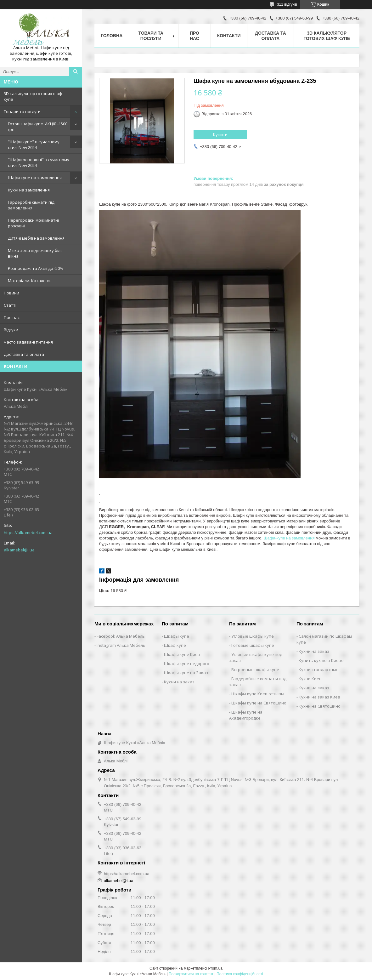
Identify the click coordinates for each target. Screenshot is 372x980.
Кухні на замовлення (29, 190)
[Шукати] (76, 71)
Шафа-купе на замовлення (289, 538)
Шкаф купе (175, 645)
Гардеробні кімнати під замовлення (31, 205)
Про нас (12, 317)
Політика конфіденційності (240, 974)
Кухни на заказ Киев (319, 697)
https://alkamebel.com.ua (28, 533)
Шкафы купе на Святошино (259, 703)
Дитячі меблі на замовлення (36, 238)
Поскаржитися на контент (191, 974)
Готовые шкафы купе (253, 645)
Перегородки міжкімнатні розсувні (33, 223)
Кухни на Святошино (320, 706)
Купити (220, 134)
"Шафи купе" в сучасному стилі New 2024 (34, 145)
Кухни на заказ (179, 682)
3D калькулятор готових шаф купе (33, 96)
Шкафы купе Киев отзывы (258, 694)
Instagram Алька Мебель (121, 645)
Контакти (229, 36)
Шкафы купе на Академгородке (246, 715)
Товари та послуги (22, 111)
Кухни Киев (310, 679)
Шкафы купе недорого (187, 664)
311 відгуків (287, 4)
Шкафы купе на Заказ (186, 673)
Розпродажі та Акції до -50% (36, 268)
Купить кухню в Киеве (321, 660)
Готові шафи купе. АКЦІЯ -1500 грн (38, 127)
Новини (11, 293)
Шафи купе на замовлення (35, 178)
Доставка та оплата (24, 354)
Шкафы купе (177, 636)
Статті (10, 305)
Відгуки (11, 330)
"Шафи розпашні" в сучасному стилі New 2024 (39, 162)
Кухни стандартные (319, 669)
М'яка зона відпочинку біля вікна (35, 253)
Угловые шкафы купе (253, 636)
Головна (112, 36)
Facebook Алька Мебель (121, 636)
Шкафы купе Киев (182, 654)
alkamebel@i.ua (19, 550)
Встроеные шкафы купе (255, 669)
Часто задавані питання (28, 342)
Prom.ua (215, 968)
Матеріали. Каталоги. (29, 281)
